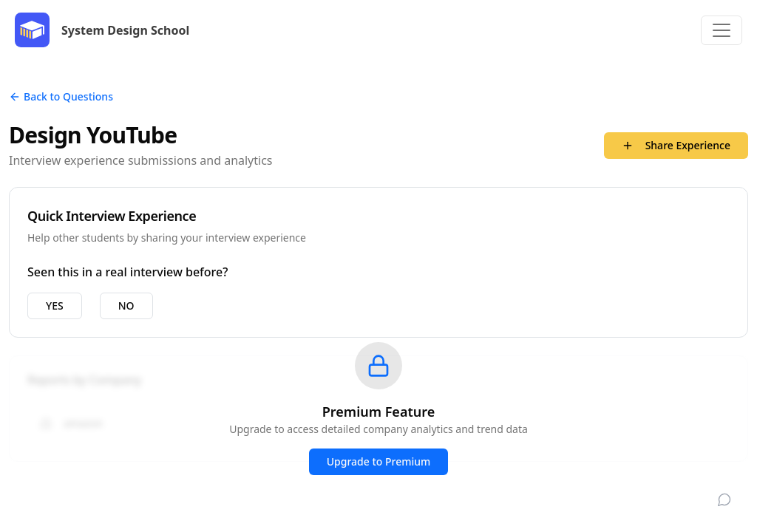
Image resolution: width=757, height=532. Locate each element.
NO (126, 306)
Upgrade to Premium (379, 461)
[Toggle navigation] (722, 30)
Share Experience (676, 145)
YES (55, 306)
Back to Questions (61, 96)
